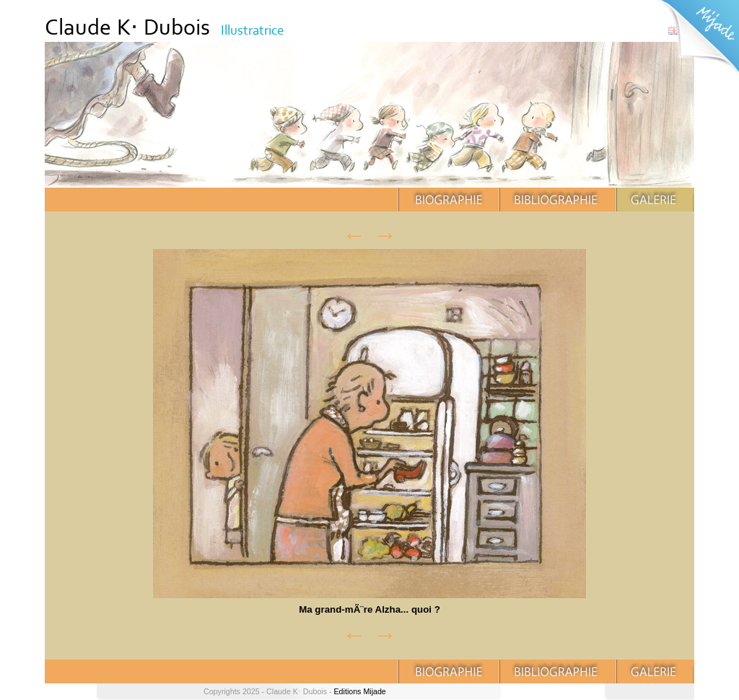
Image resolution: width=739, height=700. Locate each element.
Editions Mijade (360, 691)
